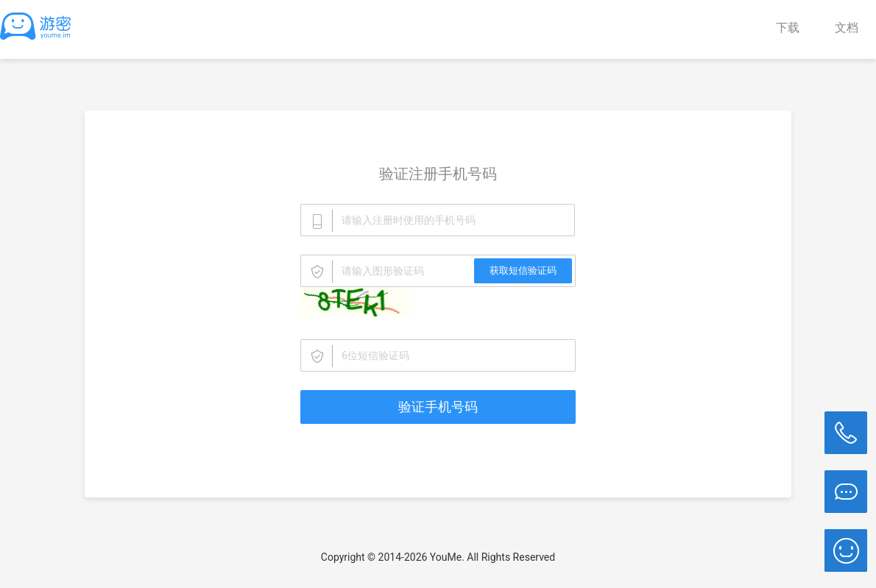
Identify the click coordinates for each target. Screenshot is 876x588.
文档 (847, 28)
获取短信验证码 (523, 270)
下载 (788, 28)
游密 (40, 26)
